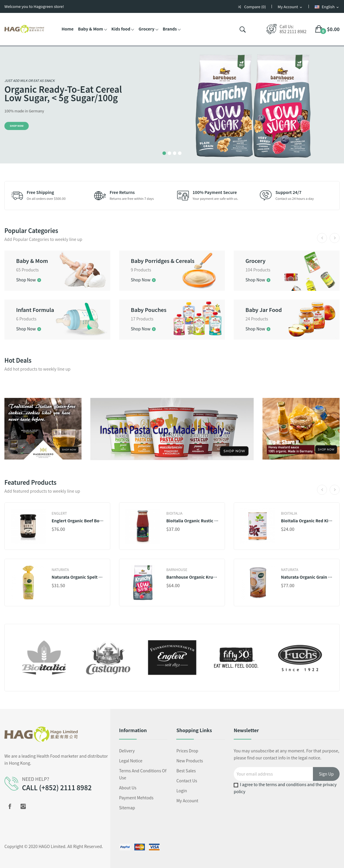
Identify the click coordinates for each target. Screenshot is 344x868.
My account (187, 801)
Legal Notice (131, 761)
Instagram (23, 806)
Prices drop (187, 751)
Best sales (186, 771)
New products (190, 761)
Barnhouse (177, 570)
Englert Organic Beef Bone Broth (78, 521)
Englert (59, 513)
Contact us (187, 781)
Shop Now (17, 126)
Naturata (60, 570)
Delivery (127, 751)
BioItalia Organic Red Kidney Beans (307, 521)
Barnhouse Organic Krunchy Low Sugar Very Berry (193, 577)
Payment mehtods (136, 798)
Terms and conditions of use (143, 774)
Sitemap (127, 808)
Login (182, 791)
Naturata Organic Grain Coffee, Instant (307, 577)
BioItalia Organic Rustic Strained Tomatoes (193, 521)
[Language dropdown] (327, 7)
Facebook (10, 806)
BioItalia (174, 513)
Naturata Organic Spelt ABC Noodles (78, 577)
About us (128, 788)
